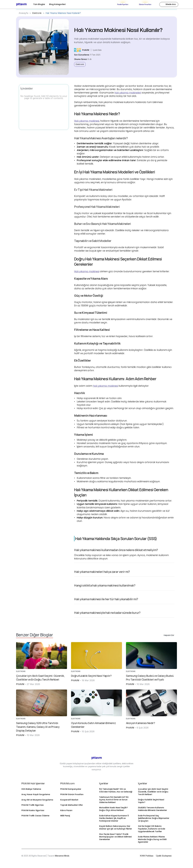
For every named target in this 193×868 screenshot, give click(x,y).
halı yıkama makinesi (105, 386)
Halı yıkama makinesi (87, 121)
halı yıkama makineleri (128, 93)
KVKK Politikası (147, 856)
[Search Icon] (169, 4)
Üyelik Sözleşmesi (164, 856)
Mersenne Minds (62, 856)
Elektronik (37, 13)
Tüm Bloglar (39, 4)
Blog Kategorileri (57, 4)
